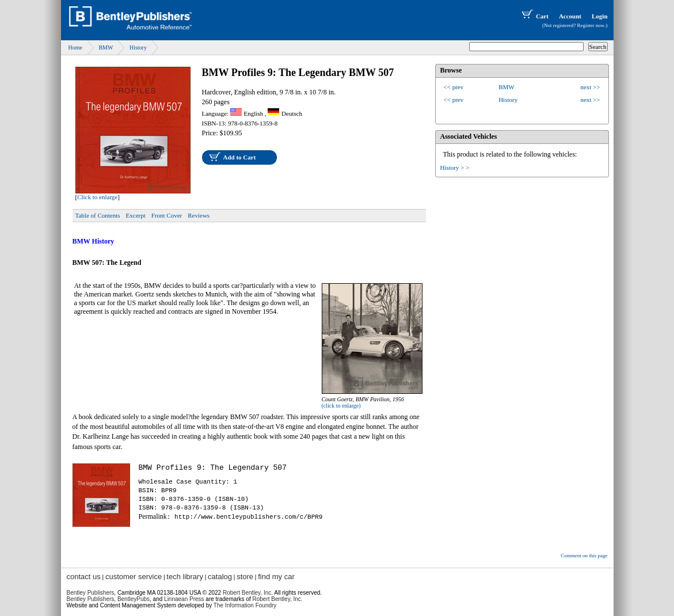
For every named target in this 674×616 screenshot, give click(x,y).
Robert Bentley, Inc (247, 593)
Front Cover (167, 215)
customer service (134, 577)
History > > (455, 168)
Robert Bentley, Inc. (278, 599)
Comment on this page (584, 556)
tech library (185, 577)
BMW (106, 47)
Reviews (199, 215)
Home (75, 47)
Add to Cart (240, 157)
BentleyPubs (134, 599)
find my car (276, 577)
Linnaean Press (184, 599)
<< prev (454, 87)
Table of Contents (98, 215)
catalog (220, 577)
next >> (590, 87)
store (245, 577)
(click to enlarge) (341, 406)
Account (570, 16)
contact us (84, 577)
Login (600, 16)
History (138, 47)
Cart (534, 16)
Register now (591, 25)
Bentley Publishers (91, 593)
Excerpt (136, 215)
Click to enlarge (97, 197)
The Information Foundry (245, 605)
